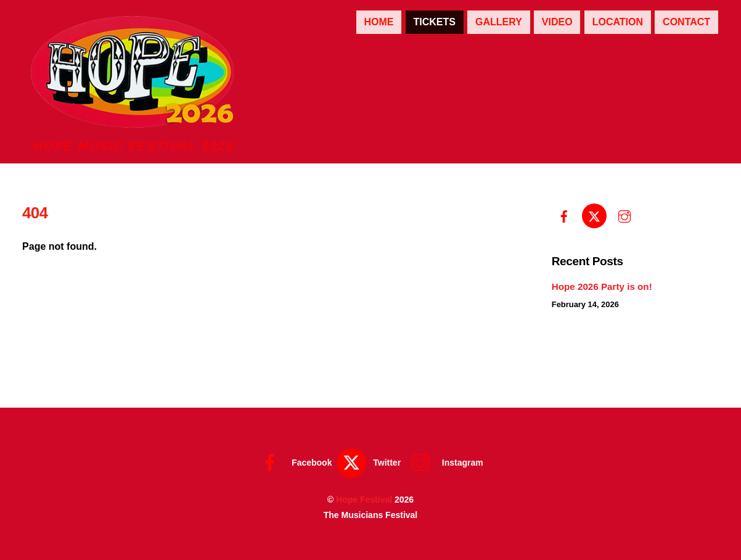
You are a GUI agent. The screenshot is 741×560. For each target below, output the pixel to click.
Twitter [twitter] (369, 463)
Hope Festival (364, 500)
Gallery (499, 22)
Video (557, 22)
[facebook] (564, 215)
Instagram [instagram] (444, 463)
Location (618, 22)
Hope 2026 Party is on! (602, 286)
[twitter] (594, 215)
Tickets (434, 22)
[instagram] (624, 215)
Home (379, 22)
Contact (686, 22)
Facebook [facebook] (293, 463)
